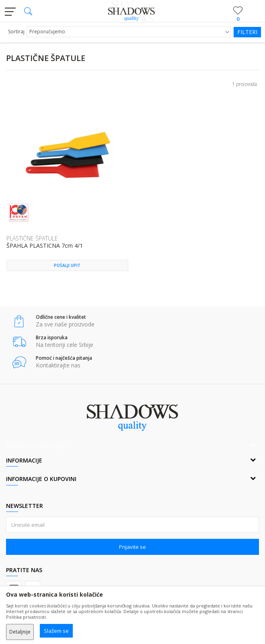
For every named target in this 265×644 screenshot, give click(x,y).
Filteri (247, 32)
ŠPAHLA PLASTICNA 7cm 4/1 (45, 246)
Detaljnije (20, 632)
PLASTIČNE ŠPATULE (32, 238)
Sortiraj (16, 32)
